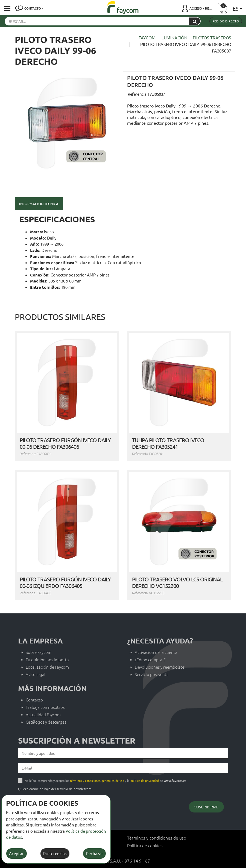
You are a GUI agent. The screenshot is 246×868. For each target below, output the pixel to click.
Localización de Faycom (47, 667)
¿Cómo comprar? (150, 659)
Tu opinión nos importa (47, 659)
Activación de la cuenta (156, 652)
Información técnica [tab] (39, 204)
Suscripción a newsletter (77, 741)
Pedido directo (226, 21)
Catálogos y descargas (46, 722)
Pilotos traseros (212, 37)
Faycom (147, 37)
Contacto (34, 700)
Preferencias (55, 853)
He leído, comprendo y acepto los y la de (105, 780)
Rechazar (95, 853)
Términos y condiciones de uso (157, 838)
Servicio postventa (152, 674)
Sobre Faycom (39, 652)
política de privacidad (145, 780)
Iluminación (174, 37)
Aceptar (16, 853)
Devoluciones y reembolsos (160, 667)
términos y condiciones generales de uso (97, 780)
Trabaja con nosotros (45, 707)
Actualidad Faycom (43, 714)
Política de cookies (145, 845)
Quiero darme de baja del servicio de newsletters (55, 789)
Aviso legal (36, 674)
